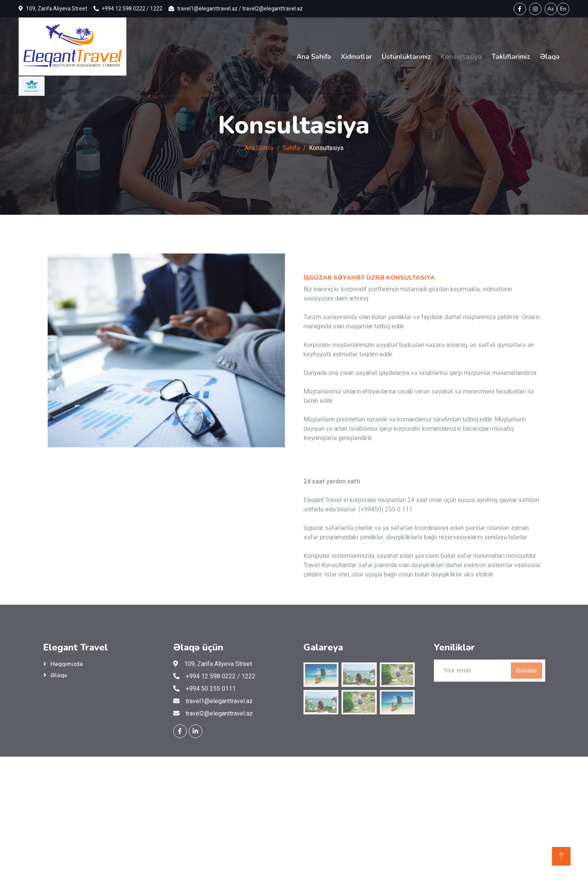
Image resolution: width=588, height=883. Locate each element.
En (563, 9)
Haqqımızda (67, 664)
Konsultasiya (461, 57)
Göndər (527, 671)
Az (551, 9)
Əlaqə (550, 57)
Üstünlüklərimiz (406, 57)
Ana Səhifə (314, 57)
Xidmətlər (356, 57)
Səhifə (291, 148)
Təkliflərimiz (511, 57)
